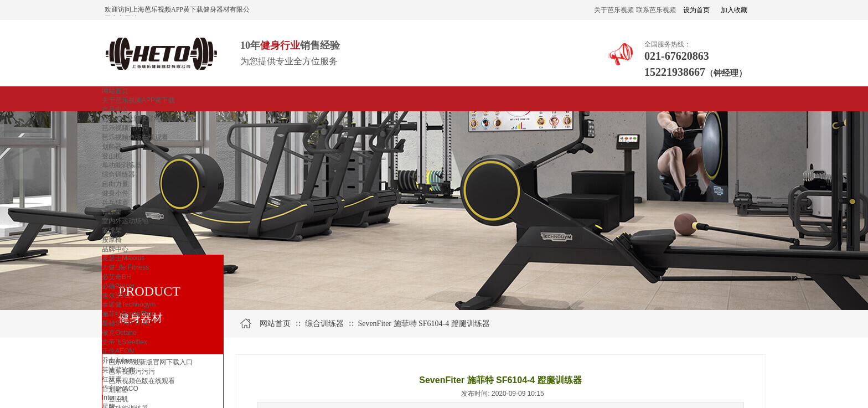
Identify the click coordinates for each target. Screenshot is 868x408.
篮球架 (112, 230)
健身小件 (115, 193)
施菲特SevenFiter (128, 314)
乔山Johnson (121, 360)
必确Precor (118, 286)
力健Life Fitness (125, 267)
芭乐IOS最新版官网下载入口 (144, 118)
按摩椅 (112, 240)
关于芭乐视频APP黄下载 (138, 100)
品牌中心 (115, 249)
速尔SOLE (117, 296)
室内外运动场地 (125, 221)
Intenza (113, 397)
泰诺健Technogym (129, 304)
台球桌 (112, 211)
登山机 (112, 156)
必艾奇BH (117, 277)
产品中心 (115, 110)
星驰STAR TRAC (127, 323)
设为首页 (696, 10)
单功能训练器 (122, 165)
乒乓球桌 (115, 203)
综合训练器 (118, 174)
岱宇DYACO (120, 389)
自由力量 (115, 184)
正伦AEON (118, 351)
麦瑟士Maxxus (123, 258)
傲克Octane (119, 333)
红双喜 (112, 379)
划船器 (112, 147)
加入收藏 (734, 10)
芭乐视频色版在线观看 (135, 137)
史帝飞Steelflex (125, 342)
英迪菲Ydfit (118, 370)
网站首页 (115, 91)
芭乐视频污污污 (125, 128)
